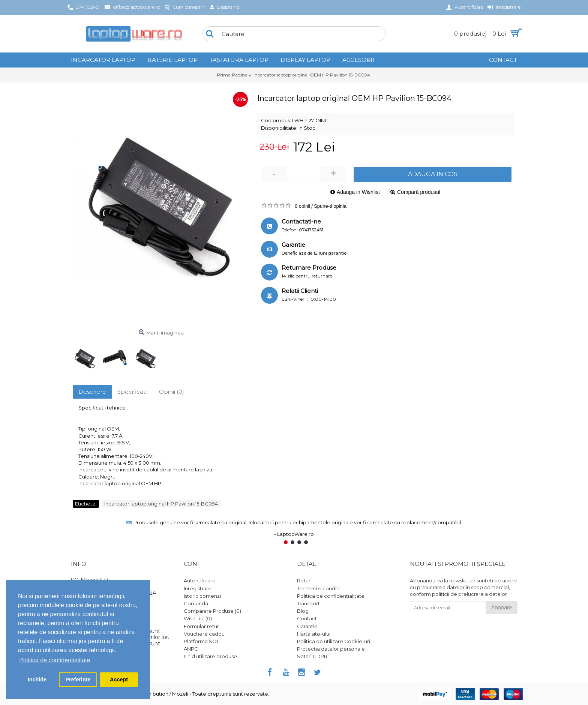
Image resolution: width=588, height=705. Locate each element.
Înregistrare (198, 588)
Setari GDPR (312, 656)
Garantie (307, 626)
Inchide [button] (37, 679)
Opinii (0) (172, 392)
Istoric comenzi (202, 596)
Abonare (502, 607)
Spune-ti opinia (330, 206)
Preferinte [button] (78, 679)
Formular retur (201, 626)
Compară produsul (419, 192)
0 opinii (302, 206)
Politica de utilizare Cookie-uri (334, 641)
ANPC (191, 649)
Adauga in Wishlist (358, 192)
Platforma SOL (202, 641)
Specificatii (133, 392)
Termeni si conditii (319, 588)
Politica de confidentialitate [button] (55, 660)
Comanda (196, 603)
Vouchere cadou (204, 634)
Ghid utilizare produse (210, 656)
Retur (304, 580)
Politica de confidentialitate (331, 596)
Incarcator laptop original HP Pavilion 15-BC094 (162, 504)
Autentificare (200, 580)
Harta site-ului (314, 634)
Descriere (92, 392)
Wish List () (198, 618)
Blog (303, 611)
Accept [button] (119, 679)
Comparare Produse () (212, 611)
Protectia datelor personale (331, 649)
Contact (307, 618)
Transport (308, 603)
